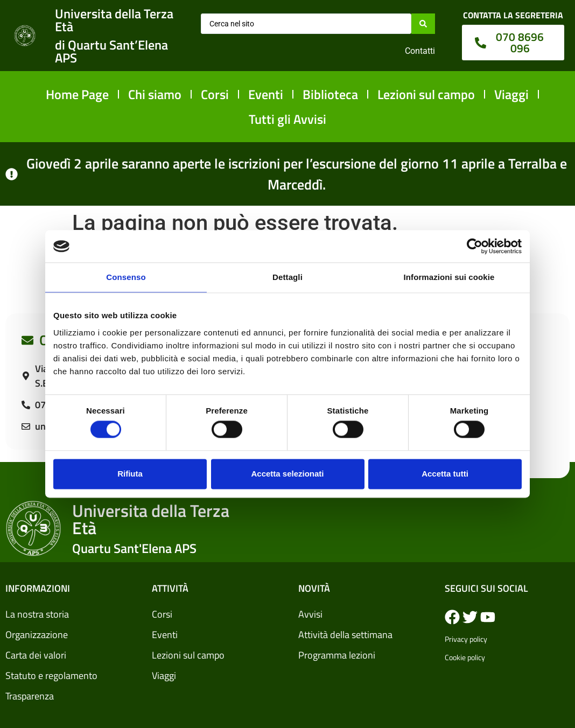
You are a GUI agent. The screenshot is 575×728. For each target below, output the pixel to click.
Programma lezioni (337, 655)
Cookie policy (465, 657)
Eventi (266, 94)
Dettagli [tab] (287, 277)
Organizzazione (37, 635)
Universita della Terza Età (114, 20)
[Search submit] (423, 24)
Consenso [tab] (126, 277)
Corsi (215, 94)
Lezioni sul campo (426, 94)
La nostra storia (37, 614)
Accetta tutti (445, 474)
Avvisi (310, 614)
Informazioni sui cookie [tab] (449, 277)
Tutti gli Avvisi (287, 119)
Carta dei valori (36, 655)
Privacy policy (466, 639)
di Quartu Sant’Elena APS (111, 51)
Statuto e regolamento (51, 675)
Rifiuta (130, 474)
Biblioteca (330, 94)
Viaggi (511, 94)
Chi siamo (155, 94)
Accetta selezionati (287, 474)
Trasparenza (30, 696)
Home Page (77, 94)
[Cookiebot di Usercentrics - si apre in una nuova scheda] (475, 246)
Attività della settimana (345, 635)
